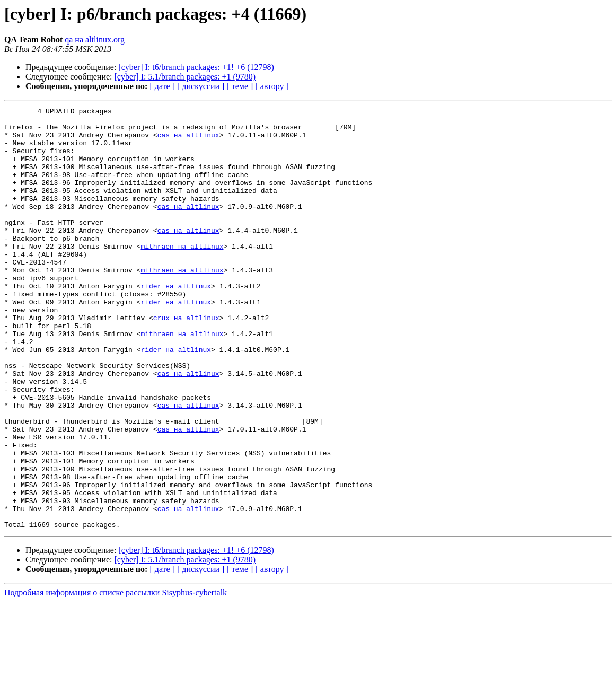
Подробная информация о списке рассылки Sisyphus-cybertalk (116, 677)
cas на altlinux (188, 141)
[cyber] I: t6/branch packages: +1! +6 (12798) (196, 67)
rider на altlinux (176, 322)
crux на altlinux (186, 360)
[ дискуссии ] (201, 86)
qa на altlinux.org (95, 39)
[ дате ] (162, 86)
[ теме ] (240, 86)
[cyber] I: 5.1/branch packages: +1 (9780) (185, 77)
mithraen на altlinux (182, 275)
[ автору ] (272, 86)
